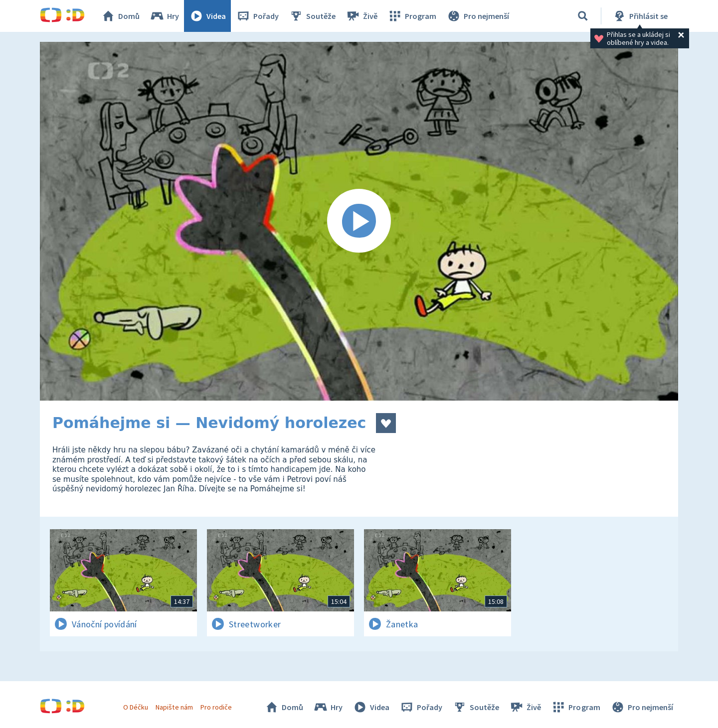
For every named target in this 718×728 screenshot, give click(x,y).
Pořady (257, 16)
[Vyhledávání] (583, 16)
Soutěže (312, 16)
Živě (361, 16)
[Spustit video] (359, 221)
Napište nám (174, 707)
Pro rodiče (216, 707)
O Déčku (136, 707)
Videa (207, 16)
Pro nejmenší (478, 16)
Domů (120, 16)
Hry (164, 16)
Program (412, 16)
